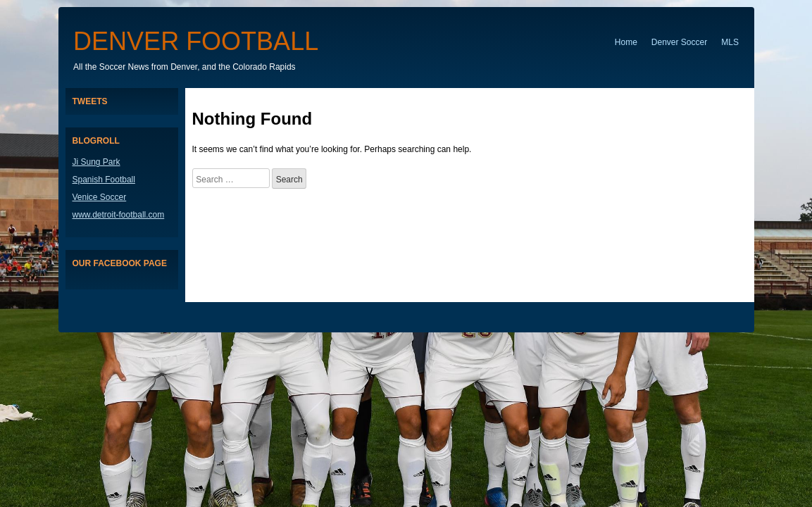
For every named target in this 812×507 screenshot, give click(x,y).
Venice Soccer (100, 197)
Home (626, 42)
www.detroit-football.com (119, 215)
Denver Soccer (679, 42)
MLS (730, 42)
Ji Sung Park (96, 162)
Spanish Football (104, 180)
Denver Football (196, 41)
